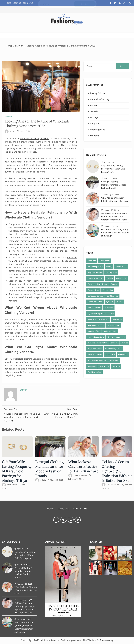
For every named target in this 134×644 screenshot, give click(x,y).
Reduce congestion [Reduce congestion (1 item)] (113, 349)
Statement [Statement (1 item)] (114, 360)
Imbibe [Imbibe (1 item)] (119, 302)
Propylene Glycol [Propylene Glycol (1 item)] (95, 349)
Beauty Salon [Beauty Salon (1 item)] (121, 267)
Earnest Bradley (80, 475)
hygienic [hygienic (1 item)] (110, 302)
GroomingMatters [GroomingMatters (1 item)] (95, 302)
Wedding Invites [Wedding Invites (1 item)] (94, 372)
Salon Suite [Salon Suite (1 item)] (110, 355)
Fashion (8, 116)
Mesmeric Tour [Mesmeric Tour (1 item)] (94, 331)
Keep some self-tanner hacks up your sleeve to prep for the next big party (22, 417)
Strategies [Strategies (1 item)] (92, 366)
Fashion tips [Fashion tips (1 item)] (108, 290)
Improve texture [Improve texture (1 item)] (94, 308)
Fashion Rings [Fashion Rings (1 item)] (93, 290)
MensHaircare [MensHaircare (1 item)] (113, 325)
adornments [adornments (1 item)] (105, 261)
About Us (17, 3)
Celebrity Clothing (100, 99)
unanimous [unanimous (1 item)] (104, 366)
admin (12, 131)
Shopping (95, 124)
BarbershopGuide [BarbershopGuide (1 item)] (95, 267)
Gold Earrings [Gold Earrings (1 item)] (112, 296)
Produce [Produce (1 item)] (124, 343)
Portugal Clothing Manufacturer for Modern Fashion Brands (114, 185)
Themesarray (106, 640)
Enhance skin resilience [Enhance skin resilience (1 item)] (97, 284)
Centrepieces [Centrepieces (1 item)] (111, 272)
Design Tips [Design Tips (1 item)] (121, 278)
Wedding (95, 136)
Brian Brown (12, 485)
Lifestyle (95, 118)
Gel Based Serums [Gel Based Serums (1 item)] (95, 296)
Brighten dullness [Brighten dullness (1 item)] (95, 272)
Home (8, 3)
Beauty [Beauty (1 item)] (109, 267)
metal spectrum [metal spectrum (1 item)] (110, 331)
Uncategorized (98, 130)
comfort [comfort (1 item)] (109, 278)
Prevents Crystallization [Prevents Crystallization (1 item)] (97, 343)
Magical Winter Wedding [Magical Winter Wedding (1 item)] (98, 319)
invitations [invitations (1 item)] (109, 308)
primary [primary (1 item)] (114, 343)
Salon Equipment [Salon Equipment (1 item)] (95, 355)
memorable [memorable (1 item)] (117, 319)
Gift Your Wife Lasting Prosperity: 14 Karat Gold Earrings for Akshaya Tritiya (17, 471)
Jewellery (95, 111)
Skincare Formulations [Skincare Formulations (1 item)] (97, 360)
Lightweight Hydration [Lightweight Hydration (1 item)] (97, 313)
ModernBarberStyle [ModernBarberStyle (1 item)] (96, 337)
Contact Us (28, 3)
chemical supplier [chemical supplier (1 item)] (95, 278)
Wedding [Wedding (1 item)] (116, 366)
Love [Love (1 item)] (112, 313)
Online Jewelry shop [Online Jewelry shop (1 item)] (116, 337)
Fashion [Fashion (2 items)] (114, 284)
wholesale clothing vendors (34, 138)
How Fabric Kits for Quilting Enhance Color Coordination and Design (115, 233)
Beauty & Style (98, 93)
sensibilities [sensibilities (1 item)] (123, 355)
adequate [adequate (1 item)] (92, 261)
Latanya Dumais (114, 485)
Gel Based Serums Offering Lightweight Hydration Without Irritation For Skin (114, 217)
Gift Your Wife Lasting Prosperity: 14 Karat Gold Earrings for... (113, 169)
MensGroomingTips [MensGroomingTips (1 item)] (96, 325)
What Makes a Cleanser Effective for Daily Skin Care (83, 466)
